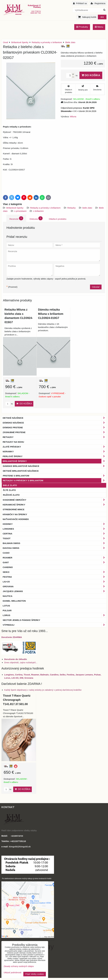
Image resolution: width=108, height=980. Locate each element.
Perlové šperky (55, 456)
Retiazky (72, 208)
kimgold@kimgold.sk (20, 847)
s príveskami (20, 211)
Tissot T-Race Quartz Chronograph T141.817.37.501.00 (17, 700)
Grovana (55, 586)
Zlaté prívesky (55, 447)
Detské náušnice (55, 418)
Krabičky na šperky (15, 514)
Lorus (55, 615)
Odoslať (96, 287)
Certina (55, 534)
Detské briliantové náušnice (21, 471)
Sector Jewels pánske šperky (21, 620)
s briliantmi (38, 211)
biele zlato (87, 208)
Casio (6, 553)
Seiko (55, 572)
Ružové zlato (11, 495)
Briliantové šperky (15, 208)
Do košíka (91, 75)
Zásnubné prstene (55, 432)
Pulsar (7, 610)
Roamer (55, 558)
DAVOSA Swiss (55, 548)
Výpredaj (55, 625)
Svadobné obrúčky (55, 500)
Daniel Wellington (14, 601)
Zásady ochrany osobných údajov (19, 966)
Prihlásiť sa (80, 3)
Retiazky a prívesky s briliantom (46, 208)
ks (9, 404)
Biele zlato (10, 485)
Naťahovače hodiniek (16, 519)
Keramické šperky (55, 505)
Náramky (55, 451)
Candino (8, 567)
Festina (55, 577)
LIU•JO (55, 582)
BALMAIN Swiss (55, 543)
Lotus (6, 606)
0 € (102, 17)
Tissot (55, 538)
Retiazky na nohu (13, 442)
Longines (55, 529)
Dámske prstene (55, 427)
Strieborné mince (13, 509)
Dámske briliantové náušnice (55, 466)
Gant (55, 562)
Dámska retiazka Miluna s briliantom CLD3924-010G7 (51, 314)
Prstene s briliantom (55, 476)
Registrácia (98, 3)
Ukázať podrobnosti (12, 973)
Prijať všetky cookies (35, 974)
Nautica (8, 596)
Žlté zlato (9, 490)
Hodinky (55, 524)
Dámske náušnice (55, 423)
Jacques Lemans (55, 591)
